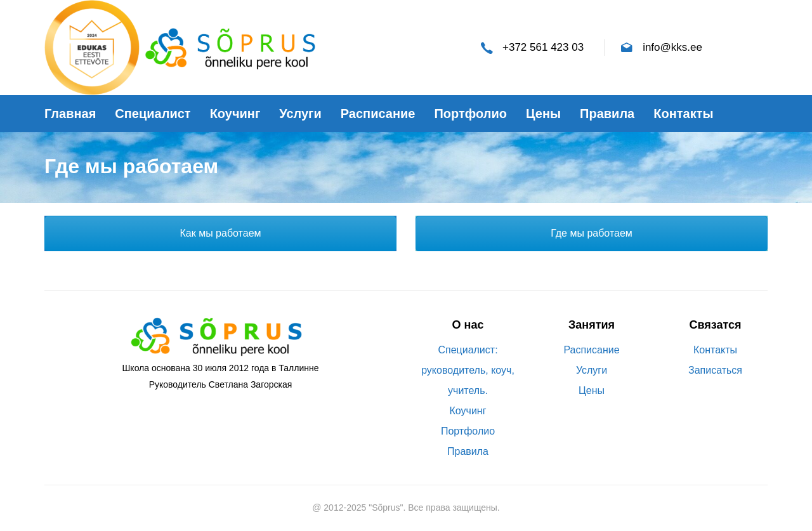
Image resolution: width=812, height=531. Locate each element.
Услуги (592, 370)
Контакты (715, 350)
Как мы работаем (220, 233)
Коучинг (468, 411)
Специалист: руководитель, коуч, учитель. (468, 370)
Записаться (715, 370)
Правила (468, 451)
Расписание (591, 350)
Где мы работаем (592, 233)
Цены (592, 390)
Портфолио (468, 431)
